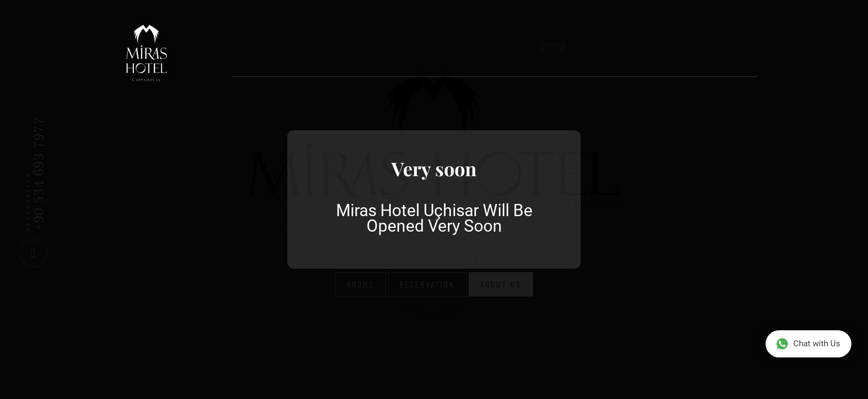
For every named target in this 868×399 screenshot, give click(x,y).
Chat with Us (808, 344)
